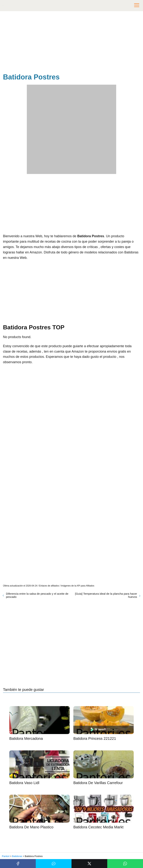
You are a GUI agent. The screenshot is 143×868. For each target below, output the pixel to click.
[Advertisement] (71, 43)
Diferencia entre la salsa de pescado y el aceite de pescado (37, 595)
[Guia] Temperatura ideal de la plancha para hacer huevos (106, 595)
